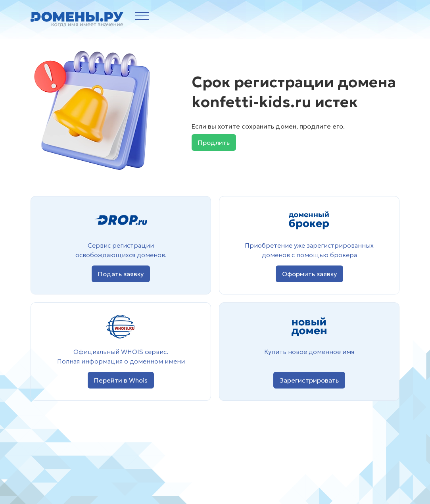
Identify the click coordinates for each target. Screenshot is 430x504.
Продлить (214, 142)
